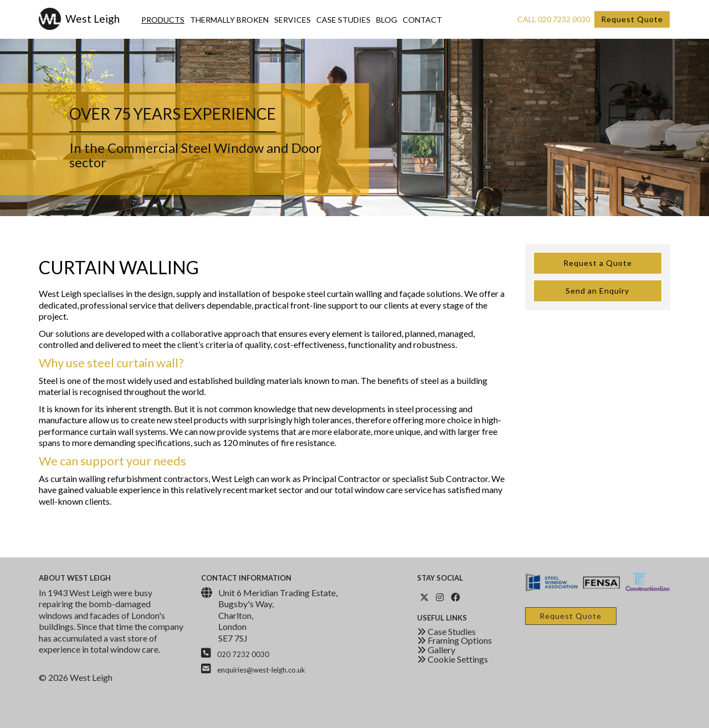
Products (163, 20)
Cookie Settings (453, 659)
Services (292, 20)
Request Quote (632, 19)
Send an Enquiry (597, 291)
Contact (422, 20)
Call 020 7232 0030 (554, 19)
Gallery (436, 650)
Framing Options (454, 640)
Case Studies (343, 20)
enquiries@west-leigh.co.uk (261, 670)
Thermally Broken (229, 20)
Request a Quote (598, 263)
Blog (387, 20)
